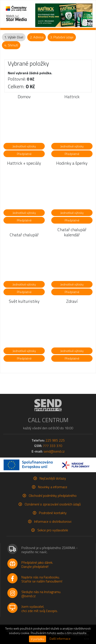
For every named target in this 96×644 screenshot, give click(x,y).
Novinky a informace (53, 487)
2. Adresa (37, 37)
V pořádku (38, 639)
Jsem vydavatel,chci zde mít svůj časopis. (40, 608)
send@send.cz (54, 451)
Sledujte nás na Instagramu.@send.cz (41, 594)
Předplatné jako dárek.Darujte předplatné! (37, 564)
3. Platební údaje (62, 37)
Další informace (60, 639)
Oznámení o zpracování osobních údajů (53, 504)
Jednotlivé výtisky (24, 146)
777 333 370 (52, 446)
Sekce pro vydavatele (53, 530)
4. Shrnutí (11, 45)
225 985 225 (55, 440)
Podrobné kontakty (53, 513)
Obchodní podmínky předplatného (53, 496)
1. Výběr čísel (14, 37)
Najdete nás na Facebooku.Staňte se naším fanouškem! (42, 579)
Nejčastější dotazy (53, 478)
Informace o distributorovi (53, 521)
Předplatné (24, 154)
